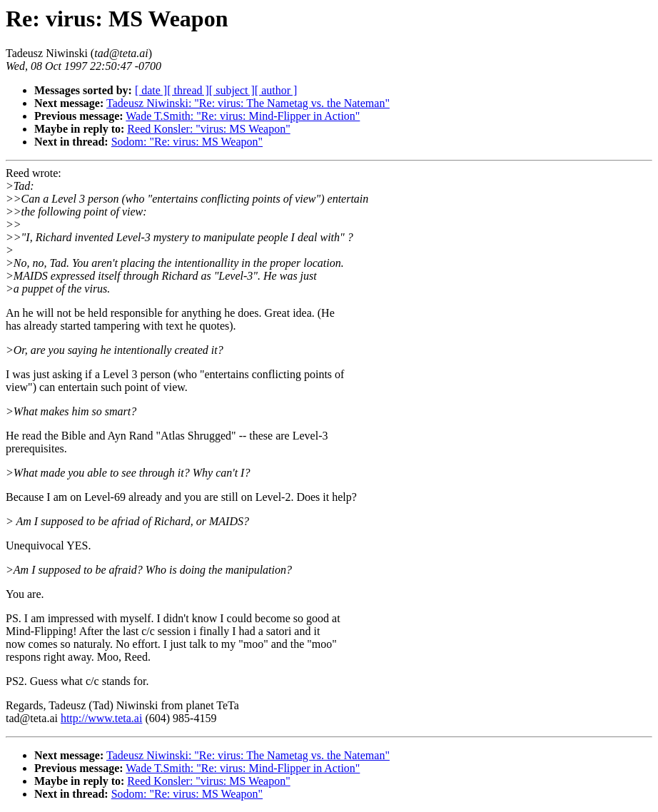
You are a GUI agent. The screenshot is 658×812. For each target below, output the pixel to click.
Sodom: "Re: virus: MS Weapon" (187, 142)
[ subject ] (232, 90)
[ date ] (151, 90)
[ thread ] (188, 90)
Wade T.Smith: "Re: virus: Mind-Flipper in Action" (243, 116)
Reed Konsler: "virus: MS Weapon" (208, 129)
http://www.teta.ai (102, 718)
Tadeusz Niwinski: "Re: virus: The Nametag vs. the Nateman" (248, 103)
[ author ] (276, 90)
